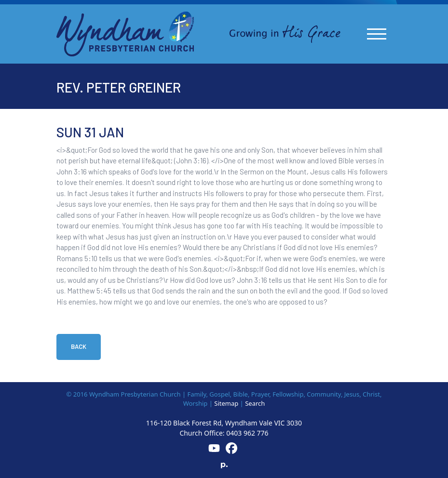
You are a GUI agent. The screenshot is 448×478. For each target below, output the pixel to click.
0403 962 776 (247, 433)
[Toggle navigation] (377, 34)
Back (79, 346)
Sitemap (226, 403)
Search (255, 403)
